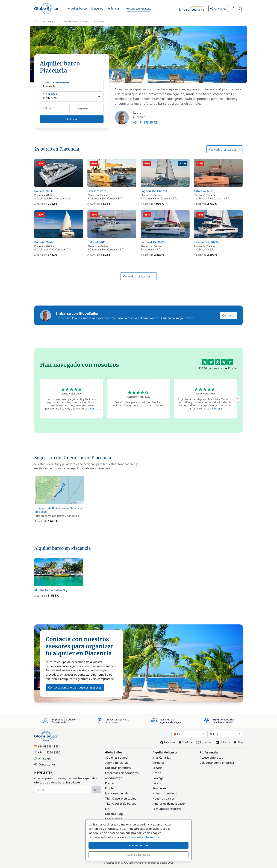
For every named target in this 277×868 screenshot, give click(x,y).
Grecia (157, 773)
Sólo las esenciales (139, 855)
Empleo (110, 788)
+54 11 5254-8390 (47, 752)
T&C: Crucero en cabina (121, 798)
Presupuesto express (167, 809)
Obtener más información (143, 837)
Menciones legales (117, 793)
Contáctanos (114, 819)
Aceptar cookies (139, 845)
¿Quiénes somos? (117, 758)
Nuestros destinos (165, 793)
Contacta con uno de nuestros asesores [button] (75, 687)
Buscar (72, 119)
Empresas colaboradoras (122, 773)
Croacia (157, 768)
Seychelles (159, 788)
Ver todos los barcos (225, 149)
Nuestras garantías (118, 768)
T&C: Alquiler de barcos (121, 804)
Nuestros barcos (164, 798)
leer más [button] (95, 408)
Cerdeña (158, 763)
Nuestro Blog (114, 814)
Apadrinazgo (114, 778)
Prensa (110, 783)
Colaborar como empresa (217, 763)
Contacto (228, 315)
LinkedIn (223, 742)
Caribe (157, 783)
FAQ (108, 809)
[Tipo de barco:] (72, 97)
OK (96, 790)
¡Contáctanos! (45, 764)
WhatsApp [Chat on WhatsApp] (43, 758)
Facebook (168, 742)
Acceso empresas (211, 758)
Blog (238, 742)
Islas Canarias (162, 758)
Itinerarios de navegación (170, 804)
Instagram (204, 742)
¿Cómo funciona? (117, 763)
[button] (77, 8)
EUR (225, 734)
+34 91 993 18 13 (145, 122)
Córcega (158, 778)
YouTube (186, 742)
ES (189, 734)
